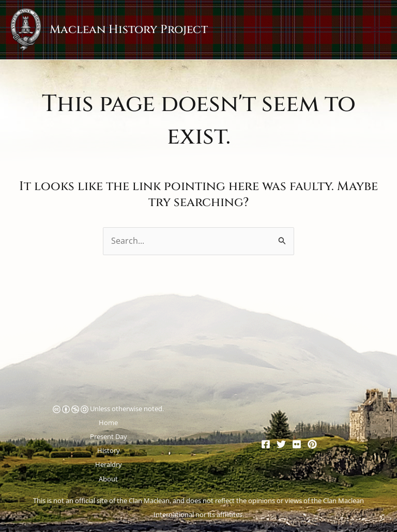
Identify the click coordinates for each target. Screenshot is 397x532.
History (109, 450)
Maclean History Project (129, 29)
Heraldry (109, 464)
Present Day (109, 436)
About (108, 479)
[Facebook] (266, 444)
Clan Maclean (149, 500)
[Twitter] (281, 444)
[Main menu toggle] (375, 30)
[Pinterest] (312, 444)
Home (108, 423)
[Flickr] (297, 444)
